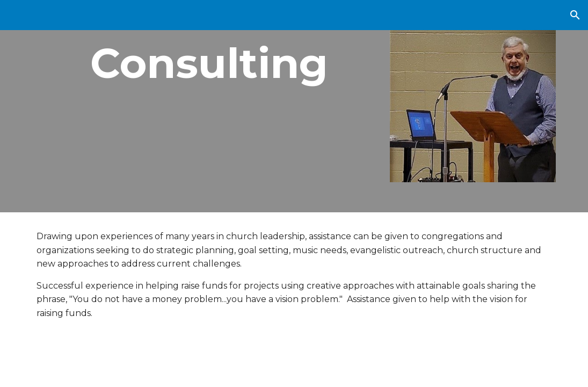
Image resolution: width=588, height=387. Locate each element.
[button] (575, 15)
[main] (204, 63)
